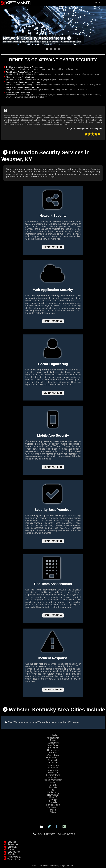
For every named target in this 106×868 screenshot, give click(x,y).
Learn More (51, 247)
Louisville (53, 735)
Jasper (53, 740)
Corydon (53, 800)
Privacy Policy (14, 857)
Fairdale (53, 787)
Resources (13, 844)
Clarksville (53, 760)
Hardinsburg (53, 792)
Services (12, 842)
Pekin (53, 810)
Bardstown (53, 777)
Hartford (53, 753)
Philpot (53, 812)
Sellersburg (53, 743)
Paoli (53, 790)
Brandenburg (53, 765)
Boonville (53, 802)
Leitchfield (53, 763)
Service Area (14, 852)
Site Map (12, 854)
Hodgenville (53, 750)
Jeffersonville (53, 738)
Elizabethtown (53, 775)
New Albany (53, 795)
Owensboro (53, 755)
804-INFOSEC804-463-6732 (57, 834)
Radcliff (53, 797)
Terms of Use (14, 859)
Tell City (53, 785)
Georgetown (53, 768)
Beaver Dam (53, 770)
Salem (53, 782)
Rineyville (53, 773)
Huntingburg (53, 807)
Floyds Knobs (53, 805)
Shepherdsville (53, 758)
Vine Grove (53, 745)
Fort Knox (53, 748)
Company (12, 847)
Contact (11, 849)
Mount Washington (53, 780)
